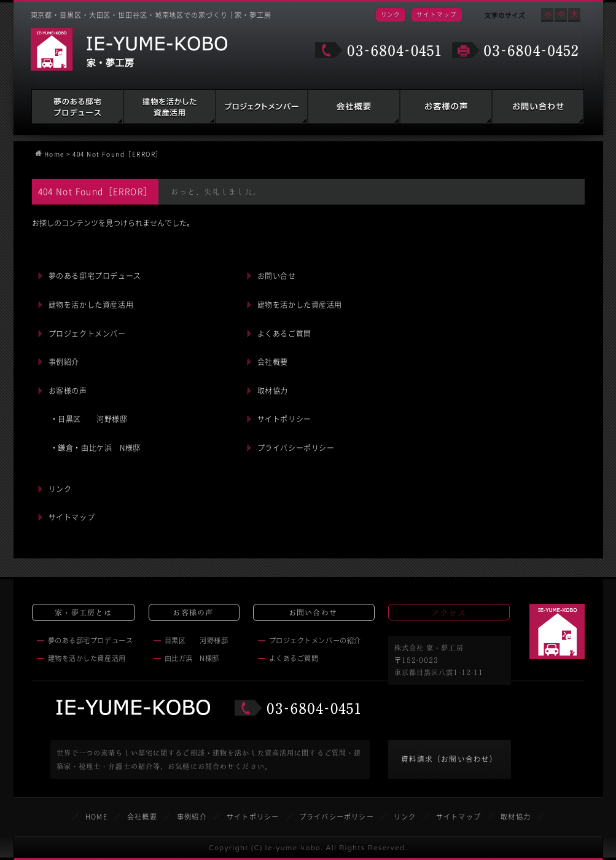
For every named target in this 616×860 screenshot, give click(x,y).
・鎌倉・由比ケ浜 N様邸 (96, 448)
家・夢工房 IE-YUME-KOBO (129, 49)
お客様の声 (446, 107)
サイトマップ (437, 14)
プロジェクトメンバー (87, 334)
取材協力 (273, 391)
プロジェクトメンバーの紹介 (315, 640)
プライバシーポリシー (296, 448)
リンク (391, 14)
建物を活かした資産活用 (170, 107)
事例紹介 (64, 362)
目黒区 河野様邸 (197, 640)
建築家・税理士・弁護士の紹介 (262, 107)
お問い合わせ (538, 107)
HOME (96, 817)
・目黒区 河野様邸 (89, 419)
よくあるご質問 (284, 334)
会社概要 (354, 107)
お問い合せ (277, 276)
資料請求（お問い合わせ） (450, 759)
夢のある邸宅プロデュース (77, 107)
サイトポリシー (284, 419)
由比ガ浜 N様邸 (192, 658)
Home (54, 154)
